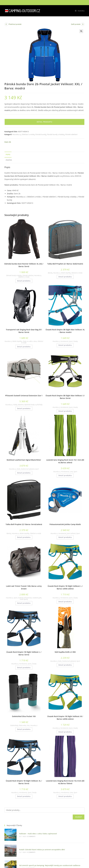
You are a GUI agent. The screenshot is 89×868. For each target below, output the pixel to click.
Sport (71, 341)
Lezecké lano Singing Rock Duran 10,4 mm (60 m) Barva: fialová (65, 782)
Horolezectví (64, 341)
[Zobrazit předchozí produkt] (6, 24)
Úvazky (75, 341)
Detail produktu (44, 122)
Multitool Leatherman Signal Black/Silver (24, 460)
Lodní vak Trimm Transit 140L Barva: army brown (24, 587)
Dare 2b (8, 142)
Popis (8, 155)
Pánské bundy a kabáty (56, 134)
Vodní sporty (24, 599)
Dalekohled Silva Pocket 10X (24, 716)
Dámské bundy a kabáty (14, 275)
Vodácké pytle (37, 598)
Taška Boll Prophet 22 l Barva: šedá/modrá (65, 264)
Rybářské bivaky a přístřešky (33, 405)
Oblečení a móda (28, 134)
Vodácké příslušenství (25, 598)
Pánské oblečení (71, 134)
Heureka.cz (17, 134)
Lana (71, 472)
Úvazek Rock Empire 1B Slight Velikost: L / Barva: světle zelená (65, 587)
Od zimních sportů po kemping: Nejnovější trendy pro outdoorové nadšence (48, 861)
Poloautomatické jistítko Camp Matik (65, 524)
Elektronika (22, 725)
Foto (28, 725)
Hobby (15, 405)
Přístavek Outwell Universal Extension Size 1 (24, 396)
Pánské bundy (41, 134)
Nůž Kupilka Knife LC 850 (65, 652)
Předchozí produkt (15, 24)
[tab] (45, 155)
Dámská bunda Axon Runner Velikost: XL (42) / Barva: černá (24, 265)
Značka (9, 160)
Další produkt (76, 24)
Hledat (79, 817)
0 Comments (29, 835)
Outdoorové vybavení (28, 469)
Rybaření (21, 405)
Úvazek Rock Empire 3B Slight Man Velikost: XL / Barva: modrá (65, 331)
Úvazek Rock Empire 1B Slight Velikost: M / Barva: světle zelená (65, 718)
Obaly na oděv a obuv (30, 341)
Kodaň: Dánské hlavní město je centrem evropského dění (40, 847)
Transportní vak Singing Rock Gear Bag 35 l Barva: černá (24, 331)
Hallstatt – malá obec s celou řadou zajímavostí (36, 833)
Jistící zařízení (71, 533)
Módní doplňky (66, 273)
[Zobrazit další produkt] (83, 24)
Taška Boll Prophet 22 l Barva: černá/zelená (24, 524)
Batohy (50, 273)
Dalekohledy (14, 725)
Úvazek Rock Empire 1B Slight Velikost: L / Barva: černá (24, 653)
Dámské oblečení (28, 275)
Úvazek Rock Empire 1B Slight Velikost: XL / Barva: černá (24, 782)
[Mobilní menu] (79, 11)
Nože (18, 469)
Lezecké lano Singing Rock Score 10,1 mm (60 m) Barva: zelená (65, 461)
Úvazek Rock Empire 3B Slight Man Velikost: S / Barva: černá (65, 397)
